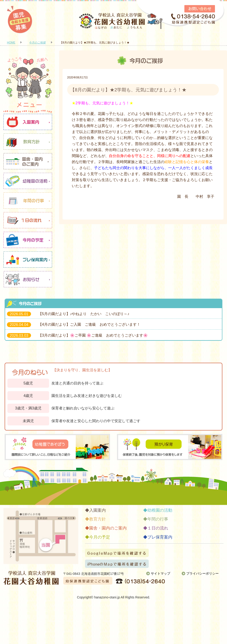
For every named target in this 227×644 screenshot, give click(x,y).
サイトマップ (161, 573)
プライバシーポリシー (202, 573)
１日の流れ (28, 220)
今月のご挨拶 (38, 43)
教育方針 (28, 142)
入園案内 (28, 122)
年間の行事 (28, 201)
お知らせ (28, 279)
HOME (11, 43)
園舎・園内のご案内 (28, 161)
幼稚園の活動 (28, 181)
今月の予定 (28, 240)
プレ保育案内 (28, 260)
